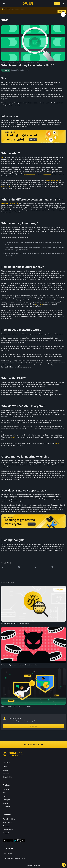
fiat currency (47, 174)
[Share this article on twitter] (2, 567)
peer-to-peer (39, 304)
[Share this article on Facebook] (19, 567)
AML (3, 157)
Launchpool (6, 800)
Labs (4, 796)
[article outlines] (63, 14)
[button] (63, 4)
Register (57, 4)
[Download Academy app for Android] (19, 841)
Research (6, 803)
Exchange (6, 789)
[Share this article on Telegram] (35, 567)
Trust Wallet (7, 807)
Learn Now (62, 11)
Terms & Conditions (9, 819)
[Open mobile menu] (63, 4)
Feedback (6, 833)
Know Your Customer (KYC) (10, 204)
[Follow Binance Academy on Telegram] (9, 848)
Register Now (33, 726)
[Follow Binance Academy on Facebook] (4, 848)
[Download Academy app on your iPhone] (8, 841)
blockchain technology (53, 180)
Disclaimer (6, 826)
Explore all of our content (34, 744)
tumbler (14, 437)
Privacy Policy (7, 822)
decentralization (6, 186)
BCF (4, 793)
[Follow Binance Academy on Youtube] (12, 848)
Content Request (8, 829)
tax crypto (58, 443)
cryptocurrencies (29, 174)
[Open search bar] (50, 4)
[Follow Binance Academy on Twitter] (6, 848)
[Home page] (27, 4)
